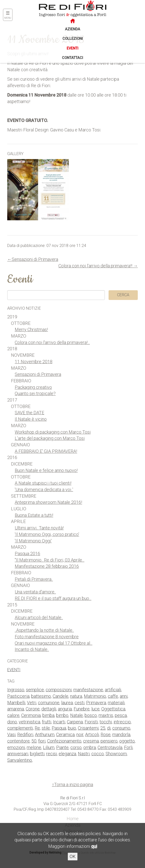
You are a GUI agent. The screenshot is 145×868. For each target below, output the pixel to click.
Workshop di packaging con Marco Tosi (53, 432)
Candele (61, 696)
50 (34, 741)
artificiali (113, 690)
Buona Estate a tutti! (34, 515)
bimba (48, 715)
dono (12, 722)
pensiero (109, 741)
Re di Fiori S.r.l (73, 798)
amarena (16, 709)
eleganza (67, 754)
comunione (49, 703)
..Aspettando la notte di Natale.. (44, 630)
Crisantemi (88, 728)
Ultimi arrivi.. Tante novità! (39, 528)
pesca (121, 715)
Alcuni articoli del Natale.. (39, 617)
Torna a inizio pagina (74, 784)
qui (94, 846)
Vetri (32, 703)
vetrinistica (29, 722)
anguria (65, 709)
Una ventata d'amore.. (35, 592)
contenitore (18, 741)
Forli (128, 747)
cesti (79, 703)
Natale (76, 715)
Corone (33, 709)
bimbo (62, 715)
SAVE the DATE (29, 413)
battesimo (41, 696)
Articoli (92, 734)
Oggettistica (113, 709)
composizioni (59, 690)
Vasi (11, 734)
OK (73, 856)
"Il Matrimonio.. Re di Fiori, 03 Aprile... (50, 560)
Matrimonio (95, 696)
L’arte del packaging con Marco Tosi (50, 438)
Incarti (59, 722)
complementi (20, 728)
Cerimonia (31, 715)
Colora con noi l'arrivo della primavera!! (95, 266)
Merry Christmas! (31, 329)
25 (103, 728)
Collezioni (73, 39)
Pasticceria (18, 696)
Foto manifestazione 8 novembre (47, 637)
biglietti (37, 754)
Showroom (116, 754)
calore (13, 715)
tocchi (106, 722)
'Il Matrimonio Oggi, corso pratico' (47, 534)
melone (34, 747)
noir (80, 734)
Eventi (72, 48)
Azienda (72, 29)
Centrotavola (110, 747)
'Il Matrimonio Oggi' (33, 541)
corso (76, 747)
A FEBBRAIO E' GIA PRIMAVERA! (46, 451)
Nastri (84, 754)
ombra (90, 747)
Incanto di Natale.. (32, 649)
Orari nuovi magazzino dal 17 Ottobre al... (54, 643)
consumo (121, 728)
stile (46, 728)
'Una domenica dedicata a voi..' (44, 490)
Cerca (123, 295)
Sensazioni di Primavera (35, 259)
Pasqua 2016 (27, 553)
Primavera (96, 703)
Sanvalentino (20, 760)
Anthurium (45, 734)
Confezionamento (64, 741)
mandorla (121, 734)
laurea (67, 703)
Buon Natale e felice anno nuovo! (46, 470)
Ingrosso (16, 690)
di (109, 728)
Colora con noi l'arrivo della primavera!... (52, 342)
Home (73, 819)
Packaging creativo (33, 387)
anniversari (18, 754)
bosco (91, 715)
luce (95, 709)
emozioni (16, 747)
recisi (52, 754)
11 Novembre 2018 (34, 362)
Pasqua (59, 728)
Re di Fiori (61, 8)
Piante (62, 747)
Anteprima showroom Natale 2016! (48, 502)
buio (72, 728)
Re (37, 728)
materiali (116, 703)
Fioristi (91, 722)
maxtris (106, 715)
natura (76, 696)
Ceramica (65, 734)
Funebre (82, 709)
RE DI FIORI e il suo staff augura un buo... (53, 598)
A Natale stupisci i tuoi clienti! (43, 483)
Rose (106, 734)
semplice (35, 690)
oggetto (127, 741)
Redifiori (25, 734)
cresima (91, 741)
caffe (113, 696)
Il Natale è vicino (31, 419)
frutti (47, 722)
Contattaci (72, 58)
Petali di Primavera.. (34, 579)
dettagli (49, 709)
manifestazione (88, 690)
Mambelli (16, 703)
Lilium (49, 747)
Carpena (75, 722)
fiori (42, 741)
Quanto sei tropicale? (35, 393)
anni (124, 696)
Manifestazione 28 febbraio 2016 (47, 566)
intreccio (122, 722)
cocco (98, 754)
